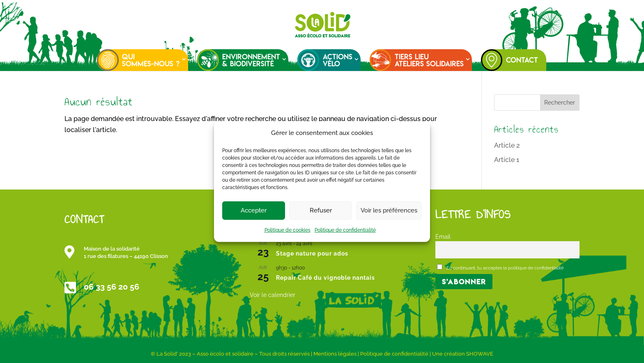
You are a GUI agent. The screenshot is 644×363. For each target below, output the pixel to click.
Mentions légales (335, 354)
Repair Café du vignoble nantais (325, 278)
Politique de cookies (287, 230)
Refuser (321, 210)
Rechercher (560, 103)
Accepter (254, 210)
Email (443, 236)
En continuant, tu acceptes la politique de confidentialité (500, 267)
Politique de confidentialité (345, 230)
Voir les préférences (389, 210)
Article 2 (507, 145)
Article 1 (507, 160)
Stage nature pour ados (312, 253)
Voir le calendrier (273, 295)
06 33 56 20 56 (112, 287)
